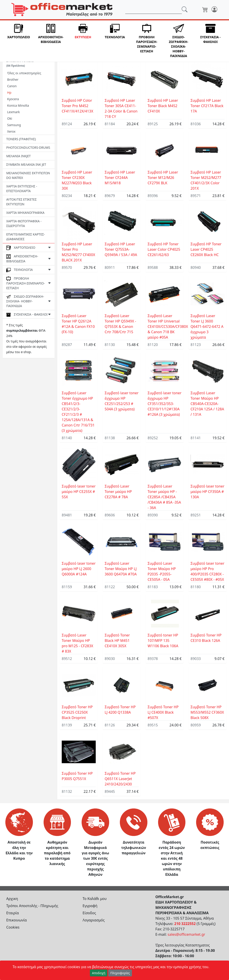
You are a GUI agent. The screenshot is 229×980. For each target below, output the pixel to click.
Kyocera (13, 99)
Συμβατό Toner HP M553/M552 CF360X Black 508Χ (207, 712)
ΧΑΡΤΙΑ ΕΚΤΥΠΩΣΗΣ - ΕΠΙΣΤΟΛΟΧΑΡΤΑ (22, 189)
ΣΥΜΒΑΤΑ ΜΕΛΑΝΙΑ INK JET (26, 164)
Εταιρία (13, 913)
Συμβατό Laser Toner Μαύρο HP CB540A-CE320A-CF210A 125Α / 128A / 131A (207, 404)
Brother (13, 80)
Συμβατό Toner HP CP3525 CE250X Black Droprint (77, 712)
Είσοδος (89, 913)
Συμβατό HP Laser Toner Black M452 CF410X (163, 106)
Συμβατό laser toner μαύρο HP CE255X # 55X (79, 492)
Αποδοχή (99, 973)
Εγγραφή (90, 906)
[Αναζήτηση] (154, 10)
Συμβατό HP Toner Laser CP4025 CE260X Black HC (206, 249)
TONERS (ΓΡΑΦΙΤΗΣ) (21, 139)
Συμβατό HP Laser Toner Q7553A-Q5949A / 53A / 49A (121, 249)
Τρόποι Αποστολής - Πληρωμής (32, 906)
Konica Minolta (18, 105)
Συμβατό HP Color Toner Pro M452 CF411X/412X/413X (77, 106)
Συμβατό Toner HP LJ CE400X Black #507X (163, 712)
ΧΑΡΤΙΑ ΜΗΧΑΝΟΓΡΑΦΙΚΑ (25, 213)
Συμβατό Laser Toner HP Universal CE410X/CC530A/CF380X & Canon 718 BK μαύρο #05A (168, 327)
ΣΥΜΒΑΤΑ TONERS (20, 63)
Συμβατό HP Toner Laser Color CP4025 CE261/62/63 (164, 249)
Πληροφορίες (120, 973)
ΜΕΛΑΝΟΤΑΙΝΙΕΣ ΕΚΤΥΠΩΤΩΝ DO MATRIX (28, 175)
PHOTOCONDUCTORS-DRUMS (28, 147)
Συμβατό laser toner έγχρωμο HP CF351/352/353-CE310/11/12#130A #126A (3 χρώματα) (164, 404)
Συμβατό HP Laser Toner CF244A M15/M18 (120, 178)
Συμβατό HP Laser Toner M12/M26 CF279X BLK (163, 178)
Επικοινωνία (17, 920)
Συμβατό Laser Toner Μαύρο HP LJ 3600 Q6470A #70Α (121, 569)
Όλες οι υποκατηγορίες (24, 73)
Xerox (11, 131)
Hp (9, 92)
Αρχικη (12, 899)
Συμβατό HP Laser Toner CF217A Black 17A (207, 106)
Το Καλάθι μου (95, 899)
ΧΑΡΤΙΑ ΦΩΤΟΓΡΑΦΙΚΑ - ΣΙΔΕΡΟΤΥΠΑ (24, 223)
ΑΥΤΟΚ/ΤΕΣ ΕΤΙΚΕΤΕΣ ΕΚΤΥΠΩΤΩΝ (21, 202)
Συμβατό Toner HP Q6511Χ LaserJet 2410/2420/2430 (120, 779)
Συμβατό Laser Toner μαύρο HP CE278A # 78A (118, 492)
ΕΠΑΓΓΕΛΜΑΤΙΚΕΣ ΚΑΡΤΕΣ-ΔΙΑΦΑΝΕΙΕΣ (26, 237)
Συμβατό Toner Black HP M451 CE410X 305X (117, 641)
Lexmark (14, 112)
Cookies (13, 927)
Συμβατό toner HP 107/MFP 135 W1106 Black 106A (163, 641)
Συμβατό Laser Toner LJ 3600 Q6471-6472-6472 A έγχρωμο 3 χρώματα (207, 327)
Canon (12, 86)
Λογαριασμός (94, 920)
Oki (10, 118)
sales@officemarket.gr (186, 934)
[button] (19, 41)
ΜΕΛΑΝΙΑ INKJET (18, 156)
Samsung (14, 125)
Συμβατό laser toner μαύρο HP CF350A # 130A (207, 492)
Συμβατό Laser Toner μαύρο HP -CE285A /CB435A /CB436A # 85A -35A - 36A (164, 497)
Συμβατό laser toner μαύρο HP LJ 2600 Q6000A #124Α (79, 569)
